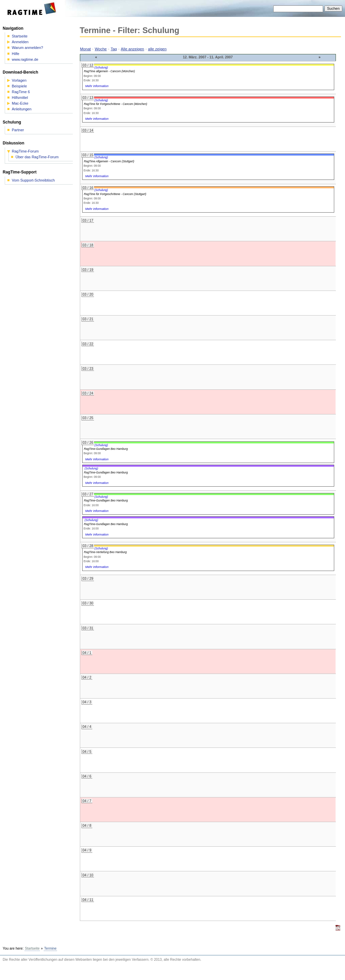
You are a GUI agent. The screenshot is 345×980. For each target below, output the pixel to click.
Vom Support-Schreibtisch (33, 180)
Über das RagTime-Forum (37, 157)
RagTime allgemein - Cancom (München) (109, 71)
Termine (50, 948)
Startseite (20, 36)
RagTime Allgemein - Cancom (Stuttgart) (109, 161)
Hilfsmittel (20, 98)
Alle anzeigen (133, 49)
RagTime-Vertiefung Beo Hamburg (105, 552)
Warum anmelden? (27, 48)
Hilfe (15, 54)
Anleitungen (22, 109)
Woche (101, 49)
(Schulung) (101, 67)
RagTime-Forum (25, 151)
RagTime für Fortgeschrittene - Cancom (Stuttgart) (115, 194)
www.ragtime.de (25, 60)
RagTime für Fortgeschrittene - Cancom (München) (116, 104)
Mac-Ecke (20, 103)
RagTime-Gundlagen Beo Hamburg (106, 449)
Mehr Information (97, 86)
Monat (86, 49)
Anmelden (20, 42)
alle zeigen (157, 49)
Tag (114, 49)
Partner (18, 130)
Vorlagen (19, 80)
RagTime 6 (21, 92)
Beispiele (19, 86)
